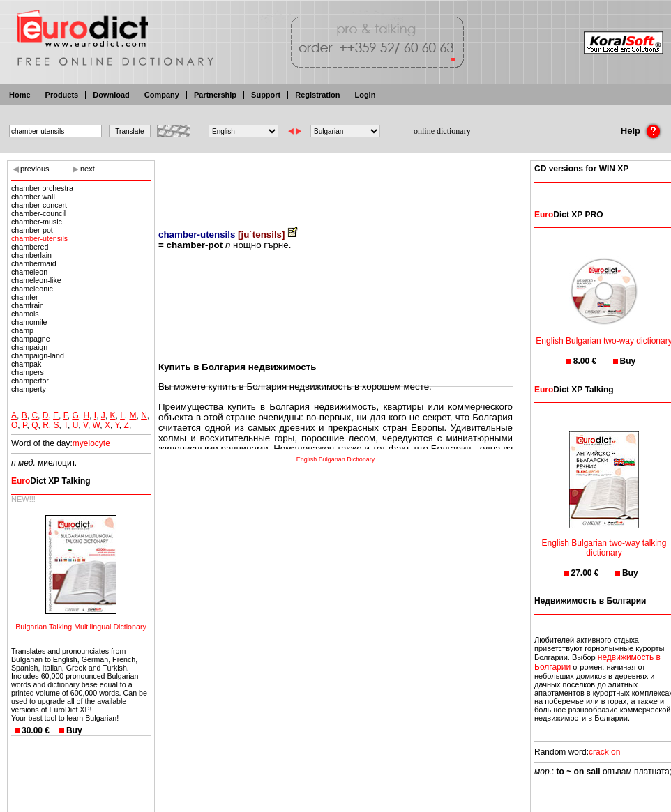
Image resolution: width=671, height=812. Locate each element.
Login (365, 95)
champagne (31, 339)
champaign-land (38, 355)
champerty (29, 389)
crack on (604, 752)
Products (62, 95)
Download (111, 95)
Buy (74, 730)
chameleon (29, 272)
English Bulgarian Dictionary (336, 459)
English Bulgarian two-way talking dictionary (604, 539)
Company (162, 95)
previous (35, 169)
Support (266, 95)
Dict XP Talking (51, 481)
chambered (30, 247)
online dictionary (442, 131)
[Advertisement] (335, 185)
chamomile (29, 322)
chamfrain (28, 305)
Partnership (215, 95)
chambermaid (34, 263)
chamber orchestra (42, 188)
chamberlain (31, 255)
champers (28, 372)
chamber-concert (39, 205)
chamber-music (37, 222)
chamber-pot (32, 230)
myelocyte (91, 443)
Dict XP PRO (568, 215)
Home (20, 95)
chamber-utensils (39, 238)
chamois (25, 314)
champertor (30, 381)
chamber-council (38, 213)
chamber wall (33, 197)
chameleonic (32, 289)
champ (22, 330)
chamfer (25, 297)
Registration (317, 95)
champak (26, 364)
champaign (29, 347)
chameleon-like (36, 280)
